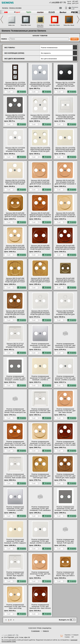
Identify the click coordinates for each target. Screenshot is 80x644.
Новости (46, 631)
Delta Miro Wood (69, 25)
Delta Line (12, 25)
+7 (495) (57, 3)
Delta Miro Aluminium (40, 26)
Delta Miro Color (26, 25)
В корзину (22, 92)
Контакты (5, 8)
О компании (35, 631)
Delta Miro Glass (55, 25)
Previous (2, 19)
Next (78, 19)
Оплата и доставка (15, 8)
